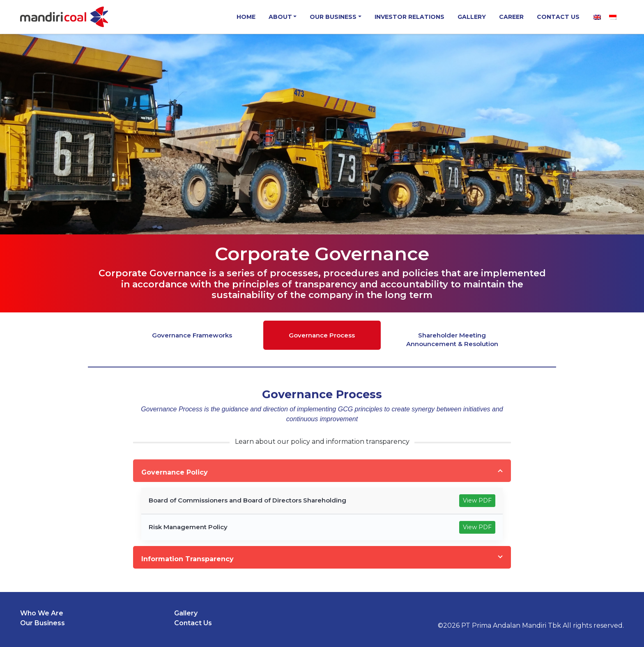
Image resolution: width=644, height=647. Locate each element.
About (280, 17)
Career (511, 17)
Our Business (333, 17)
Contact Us (558, 17)
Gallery (472, 17)
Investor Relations (409, 17)
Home (246, 17)
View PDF (477, 500)
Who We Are (42, 613)
